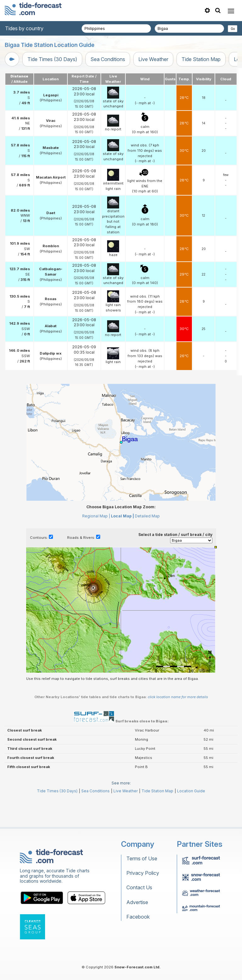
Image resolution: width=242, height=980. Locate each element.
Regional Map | (96, 516)
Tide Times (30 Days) (52, 59)
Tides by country (24, 28)
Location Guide (191, 791)
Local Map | (122, 516)
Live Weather (153, 59)
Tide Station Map (201, 59)
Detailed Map (147, 516)
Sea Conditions (108, 59)
